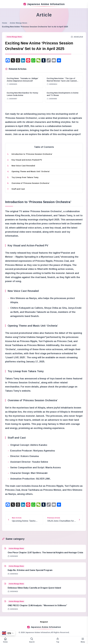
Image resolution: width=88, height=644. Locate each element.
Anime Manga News (19, 23)
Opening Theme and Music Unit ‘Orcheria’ (31, 171)
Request (44, 622)
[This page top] (58, 640)
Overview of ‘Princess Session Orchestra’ (31, 183)
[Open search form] (32, 640)
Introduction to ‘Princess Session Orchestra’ (32, 154)
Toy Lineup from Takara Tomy (25, 177)
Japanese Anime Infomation (44, 4)
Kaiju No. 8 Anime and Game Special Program (30, 570)
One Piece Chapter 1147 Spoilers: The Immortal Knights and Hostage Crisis (45, 553)
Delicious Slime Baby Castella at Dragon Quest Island (34, 588)
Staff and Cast (18, 189)
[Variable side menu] (83, 640)
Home (5, 23)
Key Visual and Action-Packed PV (27, 160)
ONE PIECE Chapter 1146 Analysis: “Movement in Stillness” (37, 605)
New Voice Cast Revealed (23, 166)
